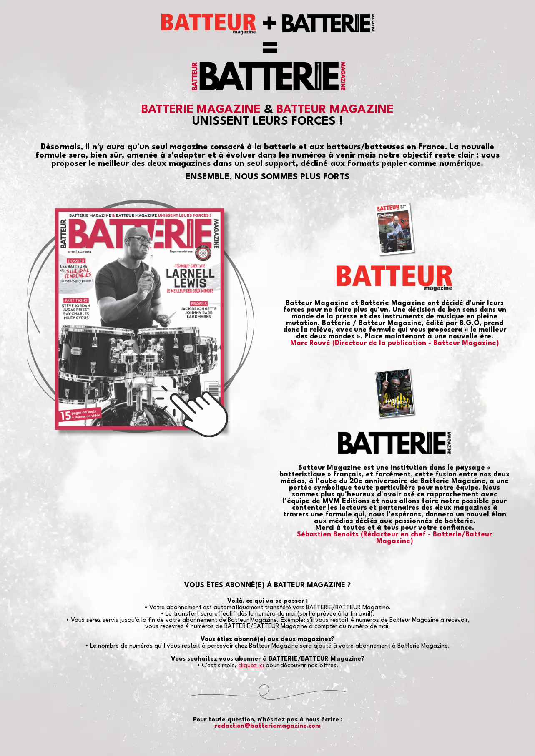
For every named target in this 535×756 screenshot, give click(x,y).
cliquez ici (251, 666)
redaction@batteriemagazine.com (267, 726)
